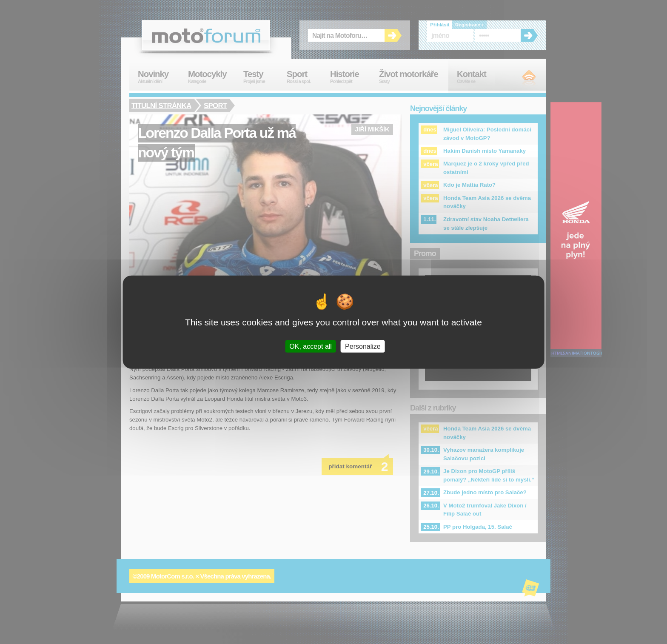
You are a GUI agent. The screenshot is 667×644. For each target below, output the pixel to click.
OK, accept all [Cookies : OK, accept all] (311, 346)
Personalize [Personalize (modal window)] (363, 346)
